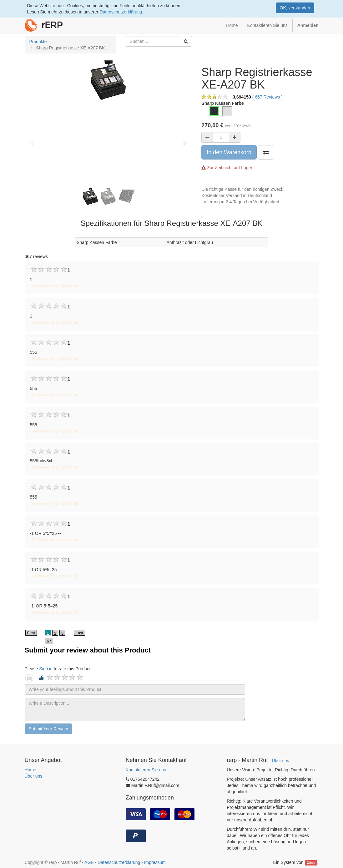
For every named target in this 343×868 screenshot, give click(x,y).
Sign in (46, 669)
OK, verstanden (295, 8)
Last (80, 633)
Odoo (311, 863)
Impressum (155, 862)
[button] (34, 140)
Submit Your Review (48, 729)
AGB (89, 862)
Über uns (34, 776)
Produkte (38, 42)
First (31, 633)
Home (30, 770)
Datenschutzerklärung (121, 12)
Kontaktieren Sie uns (146, 770)
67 (49, 641)
